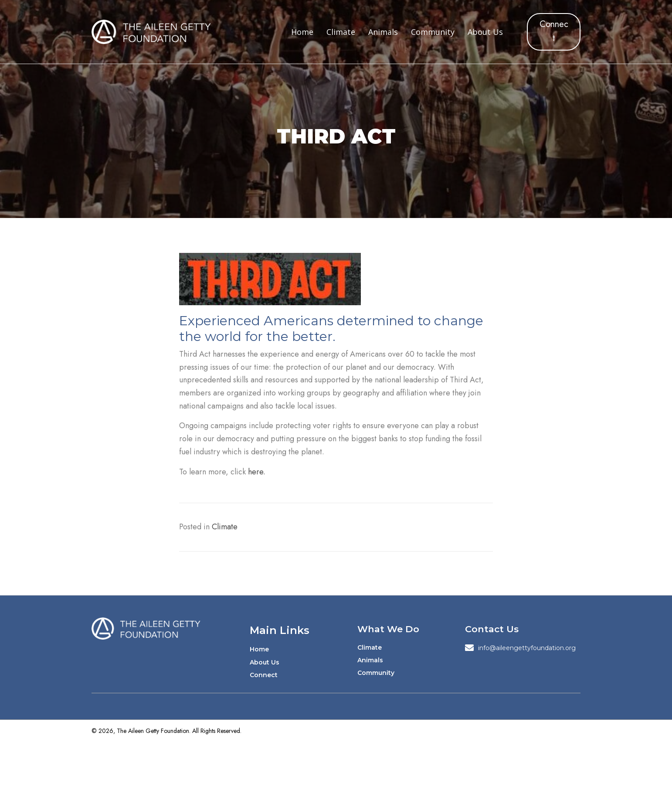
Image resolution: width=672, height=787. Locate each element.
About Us (265, 662)
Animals (370, 660)
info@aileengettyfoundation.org (527, 648)
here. (257, 472)
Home (259, 649)
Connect (264, 675)
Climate (225, 527)
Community (376, 673)
